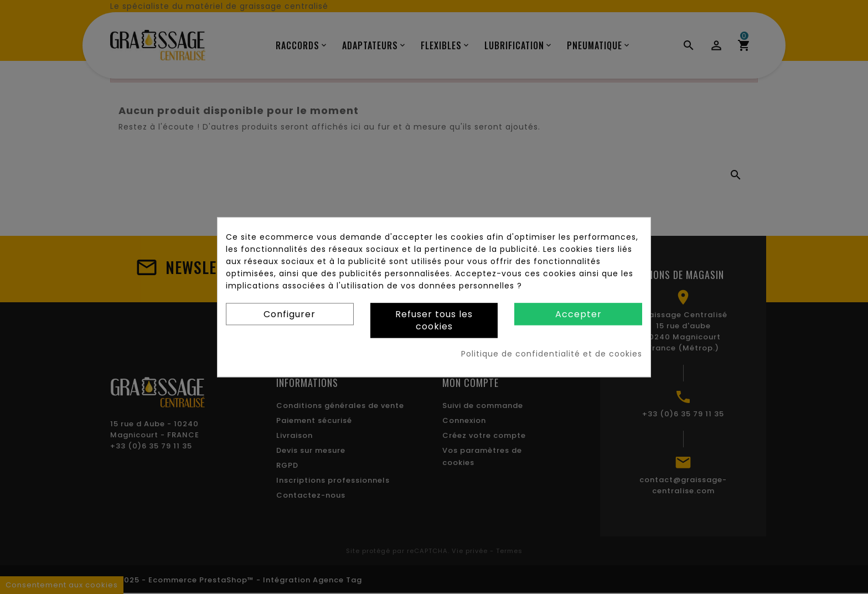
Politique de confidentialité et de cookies (552, 354)
